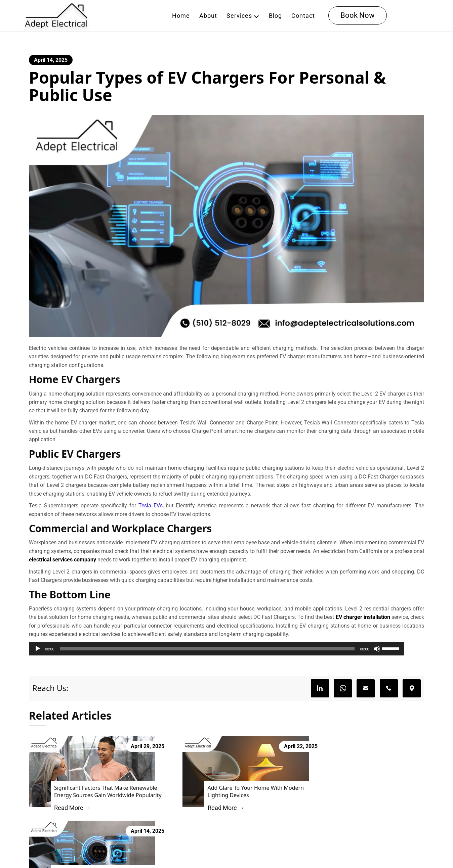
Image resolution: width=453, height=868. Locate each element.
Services (240, 16)
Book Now (358, 16)
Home (181, 16)
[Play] (38, 653)
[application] (226, 653)
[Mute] (397, 653)
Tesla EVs (151, 509)
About (209, 16)
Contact (303, 16)
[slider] (217, 653)
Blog (276, 16)
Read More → (69, 813)
